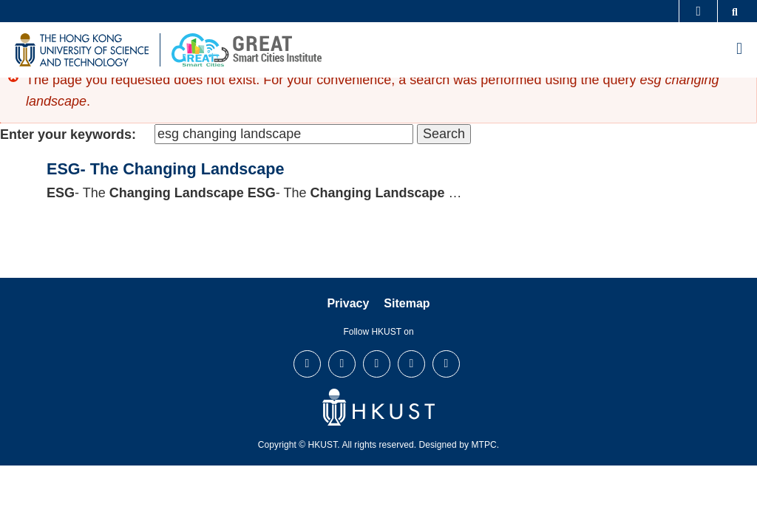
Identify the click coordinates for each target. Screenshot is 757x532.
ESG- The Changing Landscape (166, 169)
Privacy (348, 303)
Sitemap (407, 303)
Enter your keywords (66, 134)
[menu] (739, 50)
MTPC (483, 445)
